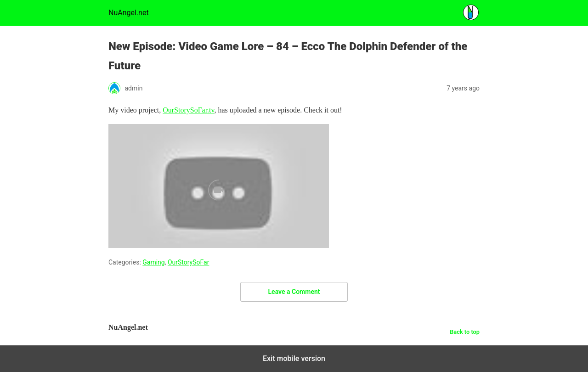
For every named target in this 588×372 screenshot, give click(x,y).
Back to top (465, 332)
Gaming (153, 262)
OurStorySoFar (189, 262)
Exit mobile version (294, 358)
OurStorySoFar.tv (188, 110)
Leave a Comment (294, 292)
